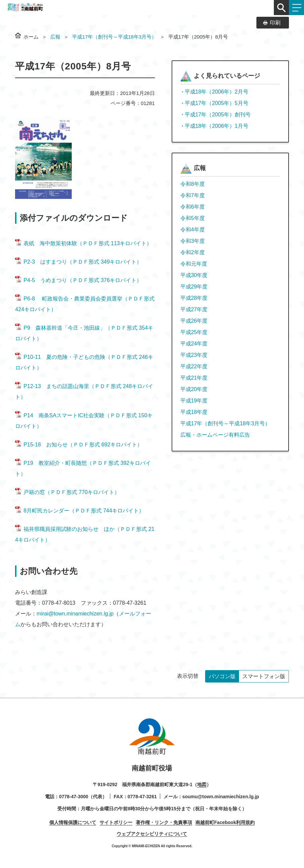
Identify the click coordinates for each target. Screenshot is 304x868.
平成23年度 (194, 355)
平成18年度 (194, 412)
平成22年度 (194, 366)
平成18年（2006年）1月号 (217, 126)
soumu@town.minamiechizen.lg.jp (221, 797)
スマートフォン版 (264, 676)
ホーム (31, 37)
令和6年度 (193, 207)
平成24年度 (194, 344)
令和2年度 (193, 252)
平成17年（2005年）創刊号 (218, 115)
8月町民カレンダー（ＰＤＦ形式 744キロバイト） (80, 511)
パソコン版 (222, 676)
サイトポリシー (116, 822)
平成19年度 (194, 401)
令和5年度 (193, 218)
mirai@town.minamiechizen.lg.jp (75, 614)
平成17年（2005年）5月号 (217, 103)
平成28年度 (194, 298)
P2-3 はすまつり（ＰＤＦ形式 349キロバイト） (78, 262)
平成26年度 (194, 321)
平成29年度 (194, 287)
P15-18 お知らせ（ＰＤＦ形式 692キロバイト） (79, 445)
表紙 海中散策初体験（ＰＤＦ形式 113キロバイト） (83, 243)
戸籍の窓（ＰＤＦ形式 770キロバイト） (67, 492)
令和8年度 (193, 184)
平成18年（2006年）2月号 (217, 92)
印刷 (275, 23)
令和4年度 (193, 230)
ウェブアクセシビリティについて (152, 834)
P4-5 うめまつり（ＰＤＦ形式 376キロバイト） (78, 280)
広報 (55, 37)
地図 (202, 784)
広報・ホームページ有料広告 (215, 435)
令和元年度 (194, 264)
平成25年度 (194, 332)
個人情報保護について (73, 822)
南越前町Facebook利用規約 (225, 822)
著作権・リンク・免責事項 (164, 822)
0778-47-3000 (74, 797)
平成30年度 (194, 275)
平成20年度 (194, 389)
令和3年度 (193, 241)
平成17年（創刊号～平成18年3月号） (114, 37)
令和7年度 (193, 195)
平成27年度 (194, 309)
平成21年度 (194, 378)
